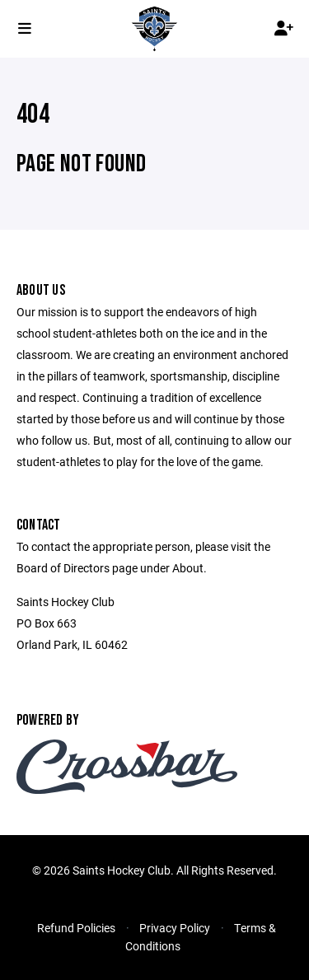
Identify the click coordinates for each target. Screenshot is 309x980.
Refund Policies (76, 928)
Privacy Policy (175, 928)
